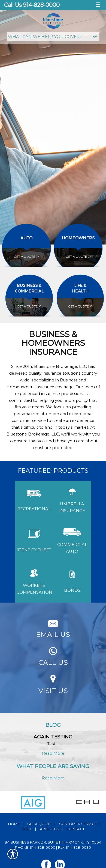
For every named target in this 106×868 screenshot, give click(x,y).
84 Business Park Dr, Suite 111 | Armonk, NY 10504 (53, 842)
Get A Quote (40, 824)
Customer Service (78, 824)
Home (14, 824)
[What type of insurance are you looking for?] (53, 37)
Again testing (53, 737)
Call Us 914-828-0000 (32, 5)
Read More (53, 753)
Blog (27, 829)
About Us (49, 829)
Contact (75, 829)
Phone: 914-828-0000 (35, 847)
